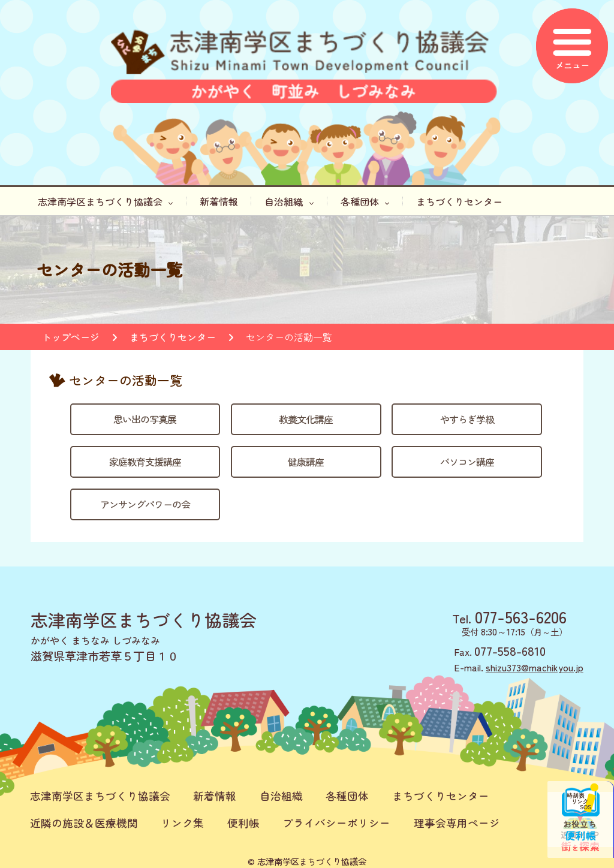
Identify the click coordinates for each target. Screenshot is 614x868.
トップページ (71, 337)
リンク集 (182, 823)
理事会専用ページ (457, 823)
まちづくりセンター (459, 201)
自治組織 (289, 201)
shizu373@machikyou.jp (535, 667)
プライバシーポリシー (336, 823)
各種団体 (365, 201)
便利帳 (243, 823)
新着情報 (219, 201)
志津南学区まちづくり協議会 (106, 201)
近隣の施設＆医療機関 (84, 823)
